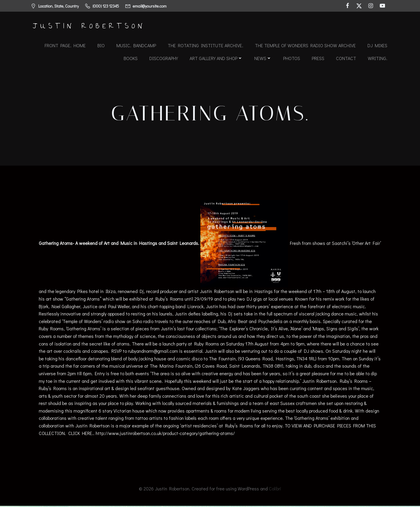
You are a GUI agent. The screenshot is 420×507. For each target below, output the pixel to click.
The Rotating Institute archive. (205, 45)
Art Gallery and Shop (216, 58)
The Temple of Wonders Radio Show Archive (305, 45)
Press (318, 58)
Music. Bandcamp (136, 45)
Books (131, 58)
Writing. (378, 58)
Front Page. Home (65, 45)
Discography (164, 58)
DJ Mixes (377, 45)
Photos (292, 58)
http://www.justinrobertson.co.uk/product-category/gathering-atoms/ (166, 434)
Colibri (275, 490)
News (263, 58)
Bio (101, 45)
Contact (346, 58)
